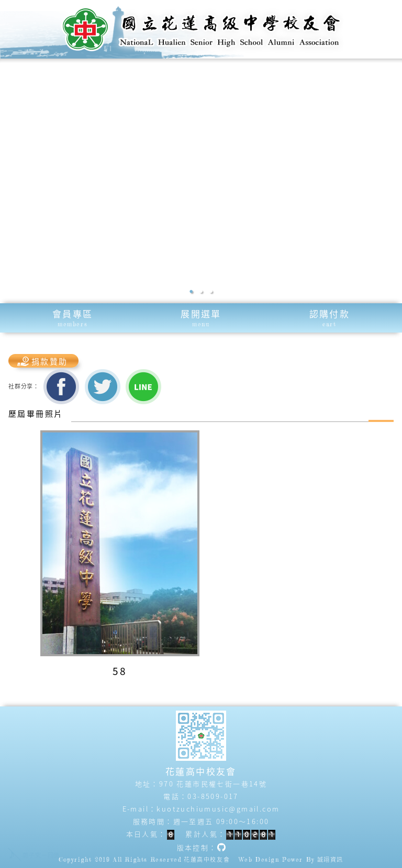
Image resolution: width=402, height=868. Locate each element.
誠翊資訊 (330, 860)
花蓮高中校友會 (207, 860)
